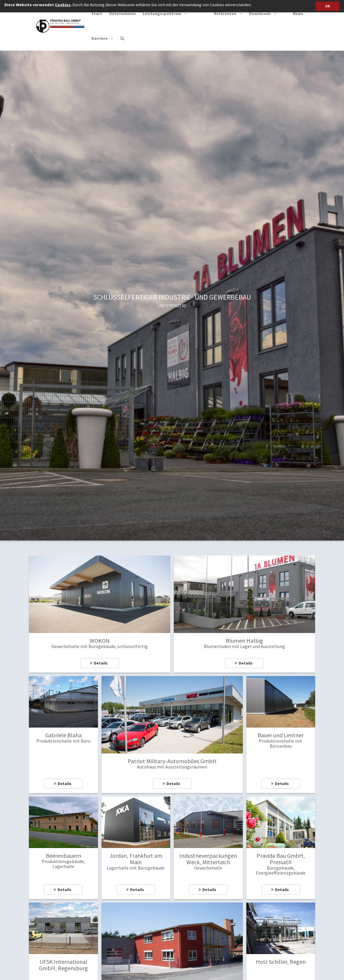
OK (327, 6)
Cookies (63, 5)
